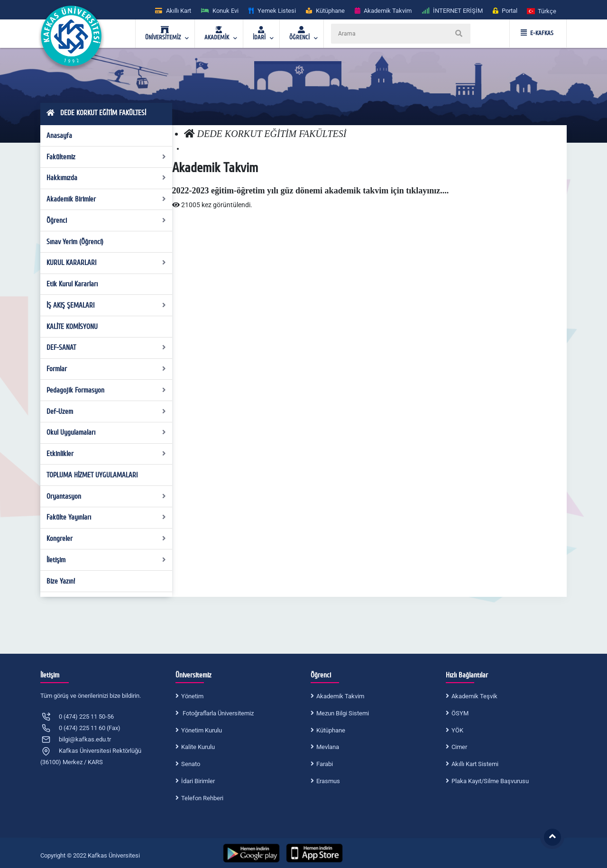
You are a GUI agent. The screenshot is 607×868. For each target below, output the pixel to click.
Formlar (106, 369)
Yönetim (192, 696)
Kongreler (106, 539)
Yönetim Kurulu (202, 730)
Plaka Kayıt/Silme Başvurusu (490, 781)
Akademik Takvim (340, 696)
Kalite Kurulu (198, 747)
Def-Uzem (106, 411)
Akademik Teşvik (474, 696)
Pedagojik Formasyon (106, 390)
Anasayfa (59, 136)
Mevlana (328, 747)
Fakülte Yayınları (106, 517)
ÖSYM (460, 713)
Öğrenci (106, 220)
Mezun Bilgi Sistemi (343, 713)
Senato (191, 764)
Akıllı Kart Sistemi (475, 764)
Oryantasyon (106, 496)
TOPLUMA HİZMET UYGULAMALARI (92, 475)
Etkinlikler (106, 454)
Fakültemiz (106, 157)
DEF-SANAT (106, 347)
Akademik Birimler (106, 199)
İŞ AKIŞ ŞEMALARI (106, 305)
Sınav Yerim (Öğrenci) (75, 242)
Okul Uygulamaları (106, 432)
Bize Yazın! (61, 581)
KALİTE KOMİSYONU (72, 327)
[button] (542, 11)
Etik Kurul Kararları (72, 284)
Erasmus (328, 781)
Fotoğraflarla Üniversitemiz (217, 713)
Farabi (325, 764)
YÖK (457, 730)
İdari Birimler (198, 781)
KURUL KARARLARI (106, 263)
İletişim (106, 560)
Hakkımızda (106, 178)
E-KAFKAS (537, 33)
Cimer (459, 747)
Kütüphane (331, 730)
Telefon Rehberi (202, 798)
